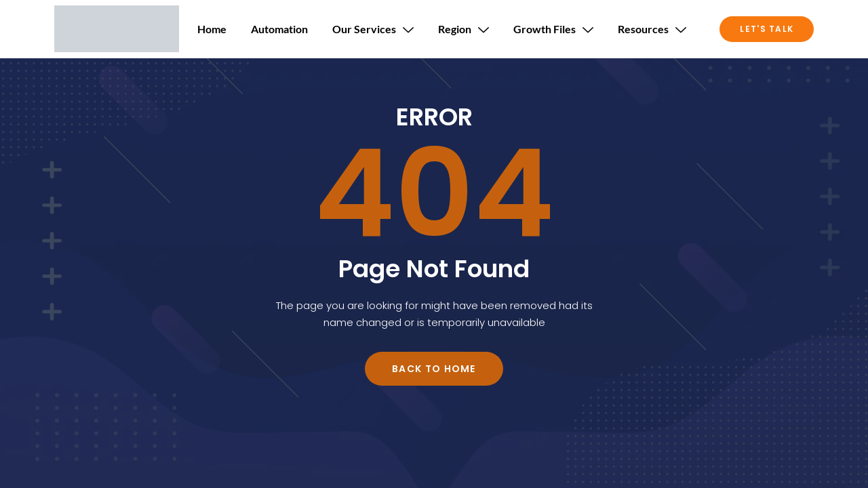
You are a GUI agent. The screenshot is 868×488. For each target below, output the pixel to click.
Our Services (373, 29)
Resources (652, 29)
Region (463, 29)
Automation (279, 29)
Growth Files (553, 29)
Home (212, 29)
